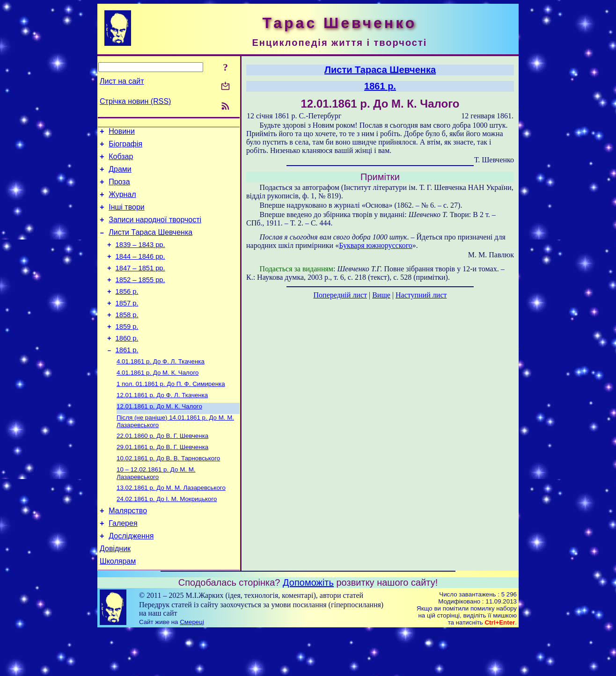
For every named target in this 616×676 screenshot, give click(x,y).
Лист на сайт (122, 81)
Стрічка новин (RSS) (135, 101)
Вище (381, 295)
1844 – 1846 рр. (140, 272)
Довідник (115, 592)
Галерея (123, 564)
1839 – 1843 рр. (140, 259)
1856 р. (127, 311)
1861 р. (127, 377)
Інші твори (127, 217)
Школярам (118, 606)
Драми (120, 175)
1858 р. (127, 337)
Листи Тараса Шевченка (150, 245)
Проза (119, 189)
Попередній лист (340, 295)
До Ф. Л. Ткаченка (161, 389)
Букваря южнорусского (376, 245)
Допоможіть (308, 627)
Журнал (122, 203)
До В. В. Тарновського (168, 493)
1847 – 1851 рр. (140, 285)
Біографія (125, 147)
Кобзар (121, 161)
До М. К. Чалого (158, 401)
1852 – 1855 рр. (140, 298)
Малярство (128, 550)
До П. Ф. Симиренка (171, 413)
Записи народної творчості (155, 231)
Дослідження (131, 578)
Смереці (192, 667)
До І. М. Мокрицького (167, 537)
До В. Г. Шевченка (162, 469)
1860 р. (127, 363)
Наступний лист (421, 295)
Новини (122, 133)
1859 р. (127, 350)
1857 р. (127, 324)
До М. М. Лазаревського (156, 509)
